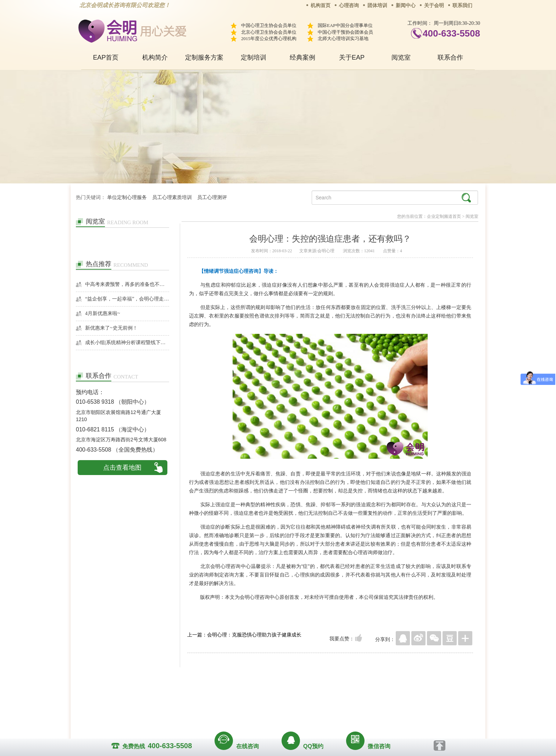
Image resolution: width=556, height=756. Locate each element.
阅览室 (401, 57)
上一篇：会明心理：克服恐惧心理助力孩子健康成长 (244, 635)
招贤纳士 (264, 696)
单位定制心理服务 (127, 197)
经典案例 (302, 57)
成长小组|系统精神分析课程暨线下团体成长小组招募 (127, 343)
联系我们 (462, 5)
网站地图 (321, 696)
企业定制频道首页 (444, 216)
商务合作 (235, 696)
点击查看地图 (122, 468)
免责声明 (350, 696)
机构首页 (321, 5)
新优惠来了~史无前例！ (111, 328)
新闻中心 (406, 5)
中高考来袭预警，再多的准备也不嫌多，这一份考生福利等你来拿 (127, 284)
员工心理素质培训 (172, 197)
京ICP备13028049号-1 (305, 706)
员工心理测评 (212, 197)
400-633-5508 (451, 33)
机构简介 (155, 57)
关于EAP (352, 57)
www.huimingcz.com (273, 712)
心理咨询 (349, 5)
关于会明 (434, 5)
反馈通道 (293, 696)
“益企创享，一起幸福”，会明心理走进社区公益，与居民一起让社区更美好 (127, 299)
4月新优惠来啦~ (103, 313)
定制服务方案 (204, 57)
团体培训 (377, 5)
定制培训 (254, 57)
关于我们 (206, 696)
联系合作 (450, 57)
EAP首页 (106, 57)
